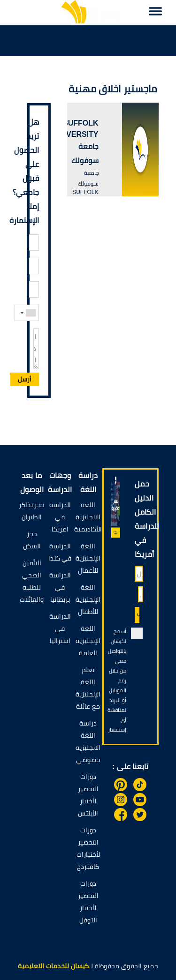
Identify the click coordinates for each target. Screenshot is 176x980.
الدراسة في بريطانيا (60, 587)
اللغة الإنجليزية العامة (88, 641)
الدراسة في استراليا (60, 628)
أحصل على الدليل (138, 617)
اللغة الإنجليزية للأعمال (88, 558)
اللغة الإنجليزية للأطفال (88, 599)
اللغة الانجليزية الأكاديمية (88, 517)
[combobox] (28, 313)
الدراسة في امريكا (60, 517)
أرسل (24, 379)
